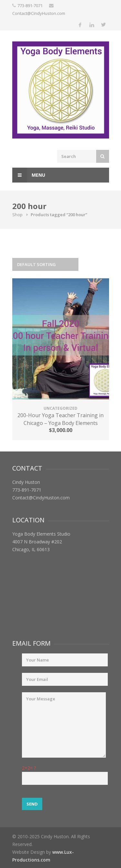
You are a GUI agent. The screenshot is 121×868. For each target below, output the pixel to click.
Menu (29, 175)
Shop (17, 215)
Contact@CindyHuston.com (39, 13)
